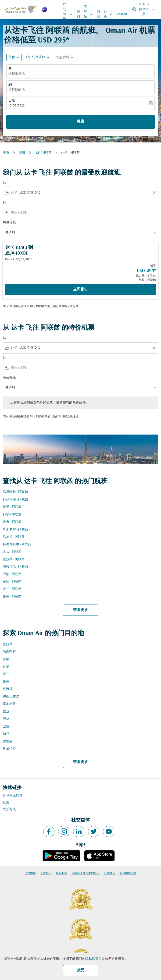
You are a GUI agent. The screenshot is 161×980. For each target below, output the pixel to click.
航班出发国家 (128, 873)
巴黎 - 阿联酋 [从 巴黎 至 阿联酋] (12, 574)
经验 (109, 14)
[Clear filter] (154, 193)
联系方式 (9, 809)
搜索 (81, 122)
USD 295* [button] (54, 41)
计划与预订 (69, 14)
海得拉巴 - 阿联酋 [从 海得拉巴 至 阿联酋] (15, 567)
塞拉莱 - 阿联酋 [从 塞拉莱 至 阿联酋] (14, 559)
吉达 (6, 712)
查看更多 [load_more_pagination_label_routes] (81, 610)
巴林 (6, 719)
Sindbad (122, 14)
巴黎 (6, 727)
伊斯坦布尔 (11, 697)
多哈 (6, 659)
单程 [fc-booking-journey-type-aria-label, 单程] (12, 57)
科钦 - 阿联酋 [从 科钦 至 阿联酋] (12, 515)
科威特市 (9, 749)
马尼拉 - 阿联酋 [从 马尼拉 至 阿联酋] (14, 537)
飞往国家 (30, 873)
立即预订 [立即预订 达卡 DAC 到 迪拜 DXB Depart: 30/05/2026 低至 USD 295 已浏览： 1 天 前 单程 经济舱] (81, 290)
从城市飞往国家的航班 (86, 873)
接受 (81, 970)
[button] (38, 57)
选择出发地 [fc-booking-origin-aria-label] (17, 74)
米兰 (6, 674)
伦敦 (6, 682)
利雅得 (8, 689)
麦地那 (8, 741)
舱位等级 (9, 222)
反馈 (6, 803)
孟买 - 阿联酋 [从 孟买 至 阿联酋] (12, 552)
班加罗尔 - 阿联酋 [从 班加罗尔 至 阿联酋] (15, 529)
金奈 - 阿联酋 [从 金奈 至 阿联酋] (12, 522)
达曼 (6, 667)
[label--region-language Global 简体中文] (144, 9)
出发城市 (110, 873)
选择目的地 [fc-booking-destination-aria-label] (17, 90)
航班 (22, 153)
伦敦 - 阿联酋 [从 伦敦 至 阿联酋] (12, 597)
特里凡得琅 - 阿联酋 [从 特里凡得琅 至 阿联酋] (17, 544)
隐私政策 (92, 959)
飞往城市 (46, 873)
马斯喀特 (9, 652)
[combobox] (80, 193)
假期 (98, 14)
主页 (6, 153)
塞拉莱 (8, 644)
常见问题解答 (13, 796)
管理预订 (89, 14)
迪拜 (6, 734)
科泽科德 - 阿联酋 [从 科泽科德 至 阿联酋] (15, 500)
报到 (78, 14)
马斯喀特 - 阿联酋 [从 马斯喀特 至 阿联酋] (15, 492)
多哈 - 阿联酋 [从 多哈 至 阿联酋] (12, 582)
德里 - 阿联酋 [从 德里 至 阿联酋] (12, 507)
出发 (12, 101)
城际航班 (61, 873)
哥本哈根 (9, 704)
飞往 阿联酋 (43, 153)
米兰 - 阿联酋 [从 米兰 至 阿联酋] (12, 589)
